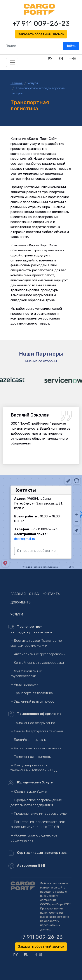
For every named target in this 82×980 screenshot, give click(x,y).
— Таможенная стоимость (31, 757)
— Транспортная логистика (32, 693)
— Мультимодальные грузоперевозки (26, 674)
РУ (50, 59)
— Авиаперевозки (24, 684)
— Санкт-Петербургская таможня (37, 731)
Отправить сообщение (36, 551)
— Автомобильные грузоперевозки (38, 654)
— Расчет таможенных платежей (36, 748)
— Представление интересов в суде (39, 814)
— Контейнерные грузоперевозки (37, 663)
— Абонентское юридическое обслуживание (34, 838)
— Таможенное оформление (33, 723)
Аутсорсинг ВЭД (28, 866)
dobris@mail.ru (25, 539)
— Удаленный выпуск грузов (32, 702)
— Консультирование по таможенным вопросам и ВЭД (34, 768)
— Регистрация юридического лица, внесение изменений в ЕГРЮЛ (38, 824)
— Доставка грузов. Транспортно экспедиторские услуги (36, 643)
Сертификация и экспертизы (39, 853)
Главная (17, 83)
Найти (71, 46)
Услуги (33, 83)
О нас (34, 594)
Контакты (51, 594)
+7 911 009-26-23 (41, 23)
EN (61, 59)
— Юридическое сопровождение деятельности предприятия (36, 803)
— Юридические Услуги (29, 792)
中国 (73, 59)
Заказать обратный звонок (41, 34)
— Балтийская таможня (29, 740)
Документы (21, 602)
